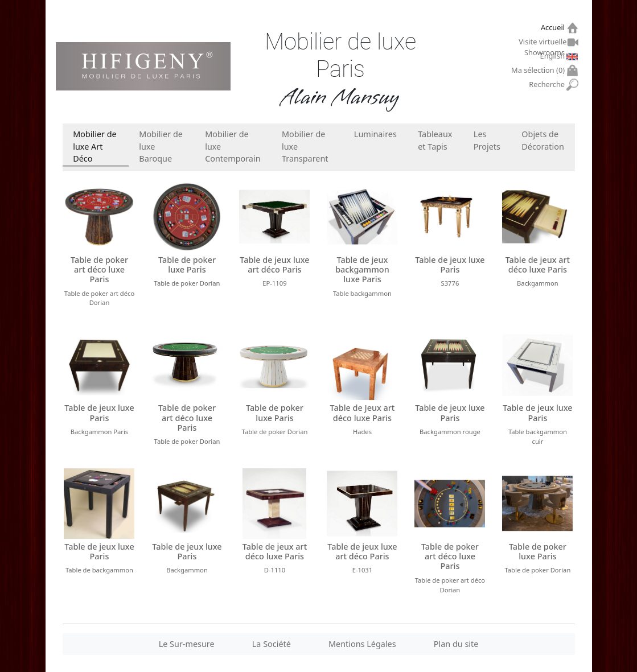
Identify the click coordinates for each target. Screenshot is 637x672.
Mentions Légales (362, 644)
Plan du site (456, 644)
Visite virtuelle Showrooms (543, 43)
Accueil (554, 28)
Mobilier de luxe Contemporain (233, 146)
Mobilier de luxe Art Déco (95, 146)
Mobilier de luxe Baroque (161, 146)
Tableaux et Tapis (435, 140)
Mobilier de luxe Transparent (305, 146)
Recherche (548, 84)
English (554, 56)
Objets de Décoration (543, 140)
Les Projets (487, 140)
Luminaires (375, 134)
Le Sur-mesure (187, 644)
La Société (272, 644)
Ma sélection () (539, 70)
